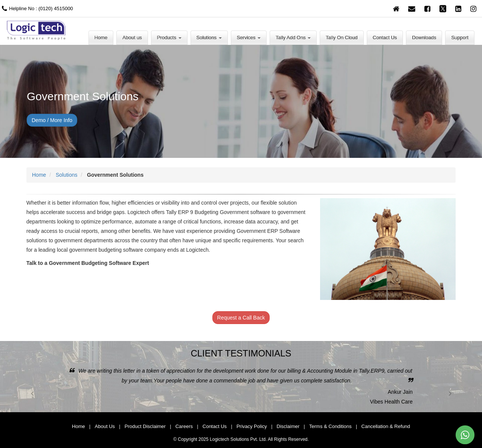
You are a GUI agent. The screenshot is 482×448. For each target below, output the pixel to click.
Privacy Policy (252, 426)
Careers (184, 426)
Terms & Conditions (330, 426)
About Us (105, 426)
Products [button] (169, 37)
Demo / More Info (52, 120)
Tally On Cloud (342, 37)
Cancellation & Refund (386, 426)
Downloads (424, 37)
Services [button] (249, 37)
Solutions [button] (209, 37)
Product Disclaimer (145, 426)
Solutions (67, 175)
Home (101, 37)
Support (460, 37)
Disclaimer (288, 426)
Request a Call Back (241, 318)
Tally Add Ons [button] (293, 37)
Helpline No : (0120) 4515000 (37, 8)
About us (132, 37)
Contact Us (385, 37)
